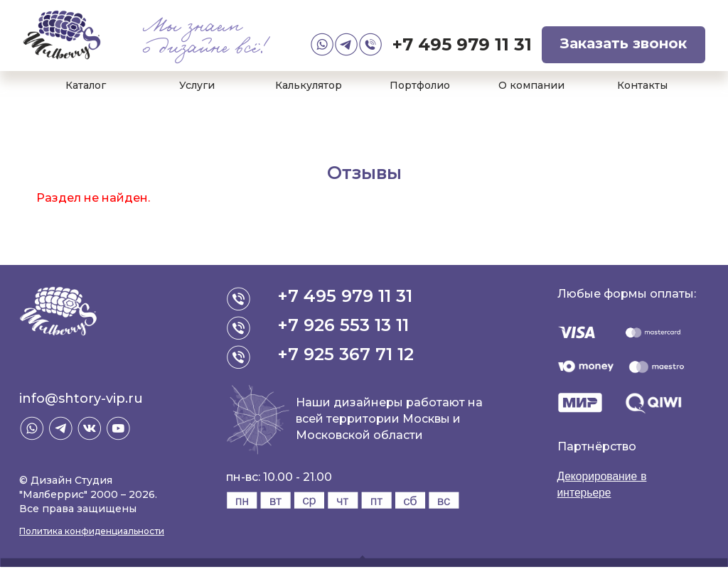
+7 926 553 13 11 (344, 325)
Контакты (642, 85)
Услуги (197, 85)
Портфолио (420, 85)
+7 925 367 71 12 (346, 354)
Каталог (86, 85)
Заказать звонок (623, 43)
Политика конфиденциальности (92, 531)
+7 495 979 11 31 (462, 44)
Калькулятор (309, 85)
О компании (531, 85)
